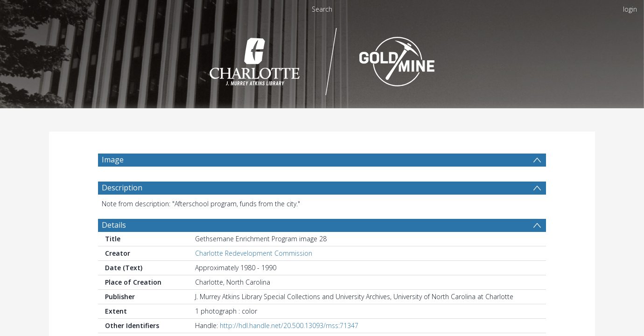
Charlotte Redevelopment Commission (254, 276)
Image (113, 160)
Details (114, 247)
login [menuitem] (630, 9)
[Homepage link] (322, 59)
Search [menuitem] (322, 9)
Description (122, 210)
